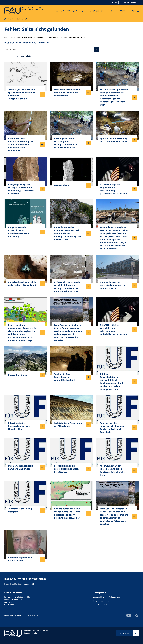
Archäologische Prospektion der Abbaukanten (71, 425)
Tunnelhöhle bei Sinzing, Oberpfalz (25, 510)
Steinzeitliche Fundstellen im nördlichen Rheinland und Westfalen (71, 93)
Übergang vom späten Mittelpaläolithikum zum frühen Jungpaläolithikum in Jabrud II (25, 189)
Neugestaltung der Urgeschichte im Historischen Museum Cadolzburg (25, 232)
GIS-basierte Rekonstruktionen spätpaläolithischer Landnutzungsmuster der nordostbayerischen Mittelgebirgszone (117, 382)
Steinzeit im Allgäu (25, 375)
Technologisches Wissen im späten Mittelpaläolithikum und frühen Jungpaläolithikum (25, 94)
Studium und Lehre (118, 11)
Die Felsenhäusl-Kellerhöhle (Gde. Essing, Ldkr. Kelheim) (25, 284)
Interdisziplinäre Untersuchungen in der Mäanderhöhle (25, 426)
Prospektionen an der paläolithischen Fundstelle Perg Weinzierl (71, 469)
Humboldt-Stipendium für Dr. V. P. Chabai (25, 559)
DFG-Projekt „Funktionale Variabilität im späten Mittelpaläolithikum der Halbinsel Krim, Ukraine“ (71, 287)
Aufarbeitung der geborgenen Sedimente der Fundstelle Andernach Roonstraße (117, 428)
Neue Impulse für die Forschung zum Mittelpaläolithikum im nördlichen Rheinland (71, 143)
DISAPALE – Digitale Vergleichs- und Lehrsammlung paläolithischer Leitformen (117, 189)
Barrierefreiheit (33, 615)
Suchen (135, 2)
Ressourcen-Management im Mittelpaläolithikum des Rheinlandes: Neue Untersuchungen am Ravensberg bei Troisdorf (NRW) (117, 97)
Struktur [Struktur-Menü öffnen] (125, 2)
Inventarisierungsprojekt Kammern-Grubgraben (25, 467)
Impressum (9, 615)
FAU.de (113, 3)
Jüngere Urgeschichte (96, 11)
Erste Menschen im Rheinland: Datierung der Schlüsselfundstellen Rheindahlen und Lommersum (25, 145)
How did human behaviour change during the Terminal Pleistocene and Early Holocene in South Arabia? (71, 513)
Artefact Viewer (71, 185)
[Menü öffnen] (135, 11)
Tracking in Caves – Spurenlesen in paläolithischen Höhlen (71, 377)
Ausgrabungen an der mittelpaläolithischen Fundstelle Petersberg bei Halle (117, 470)
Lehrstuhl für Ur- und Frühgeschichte (67, 11)
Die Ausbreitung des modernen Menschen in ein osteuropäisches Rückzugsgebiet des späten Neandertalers (71, 233)
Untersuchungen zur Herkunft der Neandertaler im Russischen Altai (117, 285)
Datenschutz (20, 615)
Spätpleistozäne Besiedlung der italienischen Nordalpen (117, 140)
